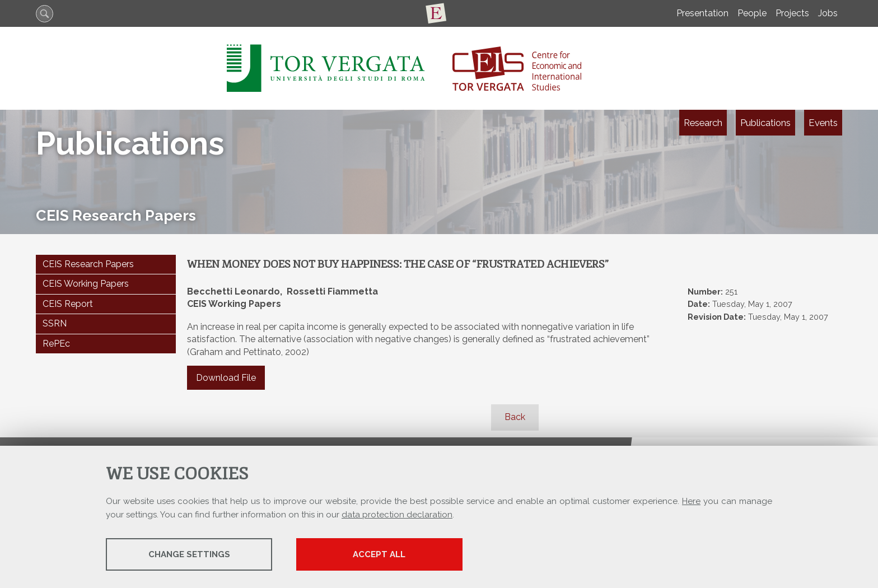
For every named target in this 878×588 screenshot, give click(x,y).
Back (515, 417)
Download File (226, 378)
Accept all (396, 555)
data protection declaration (397, 515)
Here (691, 502)
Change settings (194, 555)
